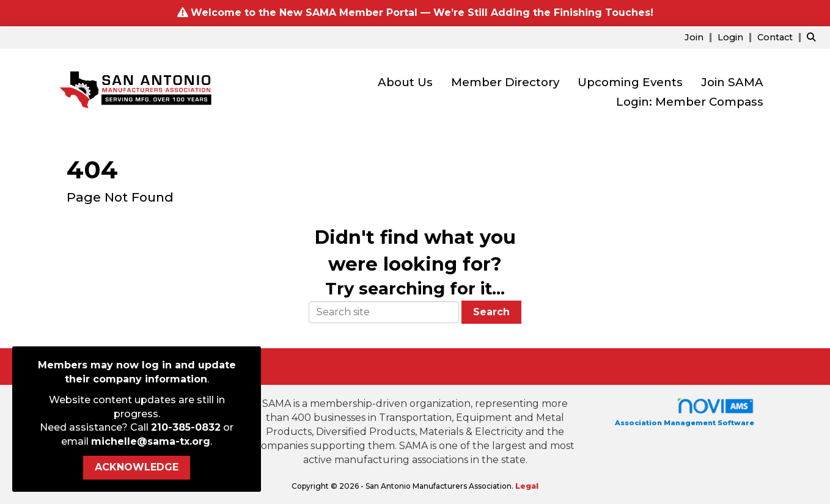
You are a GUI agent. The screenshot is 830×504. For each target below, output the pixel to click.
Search (491, 312)
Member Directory (505, 82)
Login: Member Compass (690, 102)
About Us (405, 82)
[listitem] (700, 37)
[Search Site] (814, 37)
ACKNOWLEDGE (137, 467)
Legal (527, 486)
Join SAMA (732, 82)
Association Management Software (685, 412)
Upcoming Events (630, 82)
